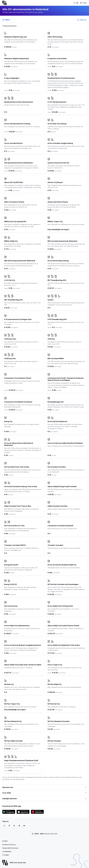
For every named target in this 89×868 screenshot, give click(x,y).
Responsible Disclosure (10, 848)
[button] (83, 3)
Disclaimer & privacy (9, 845)
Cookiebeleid (7, 851)
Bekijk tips (82, 20)
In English (6, 855)
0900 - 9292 (39, 834)
